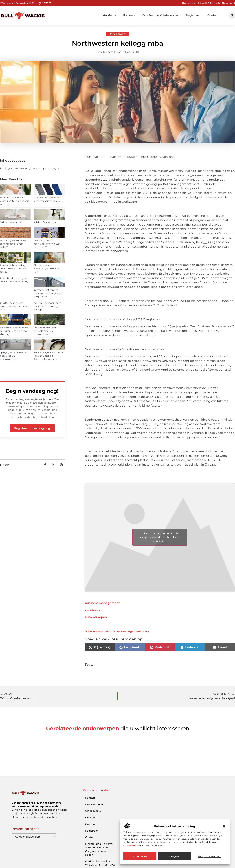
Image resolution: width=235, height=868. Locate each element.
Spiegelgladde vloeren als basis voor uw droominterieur (14, 356)
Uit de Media (107, 15)
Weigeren (175, 856)
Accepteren (140, 856)
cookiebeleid (130, 845)
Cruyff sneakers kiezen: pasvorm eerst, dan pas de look (14, 306)
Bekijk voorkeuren (209, 856)
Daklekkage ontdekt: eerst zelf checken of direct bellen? (14, 244)
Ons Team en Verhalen (160, 15)
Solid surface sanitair (11, 222)
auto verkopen (96, 617)
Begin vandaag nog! (32, 391)
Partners (129, 15)
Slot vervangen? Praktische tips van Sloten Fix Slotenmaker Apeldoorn (48, 356)
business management (102, 603)
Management (117, 34)
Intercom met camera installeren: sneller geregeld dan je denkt (48, 293)
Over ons (91, 817)
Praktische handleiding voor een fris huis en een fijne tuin (13, 268)
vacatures (92, 610)
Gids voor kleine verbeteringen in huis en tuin (47, 268)
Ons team (91, 824)
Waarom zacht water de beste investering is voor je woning (15, 201)
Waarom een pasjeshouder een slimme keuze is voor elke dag (15, 331)
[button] (224, 826)
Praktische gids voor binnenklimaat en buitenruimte (45, 331)
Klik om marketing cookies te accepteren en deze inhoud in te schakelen (160, 537)
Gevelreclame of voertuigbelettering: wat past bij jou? (47, 244)
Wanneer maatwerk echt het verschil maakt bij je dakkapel (47, 306)
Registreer (193, 15)
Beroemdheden (95, 804)
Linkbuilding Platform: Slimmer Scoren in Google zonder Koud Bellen (99, 849)
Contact (213, 15)
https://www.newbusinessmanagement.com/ (117, 631)
